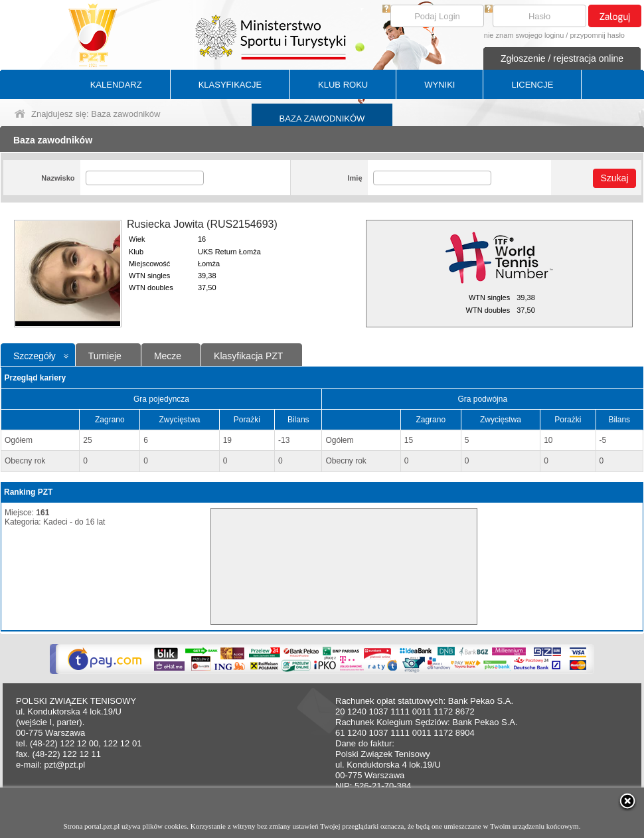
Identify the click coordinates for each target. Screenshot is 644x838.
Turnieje (105, 356)
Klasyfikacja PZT (248, 356)
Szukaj (614, 178)
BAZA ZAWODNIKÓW (322, 119)
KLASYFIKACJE (230, 85)
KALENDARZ (116, 85)
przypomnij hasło (597, 35)
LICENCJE (532, 85)
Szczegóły (35, 356)
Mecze (168, 356)
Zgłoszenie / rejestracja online (562, 58)
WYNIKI (440, 85)
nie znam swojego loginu (524, 35)
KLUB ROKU (343, 85)
